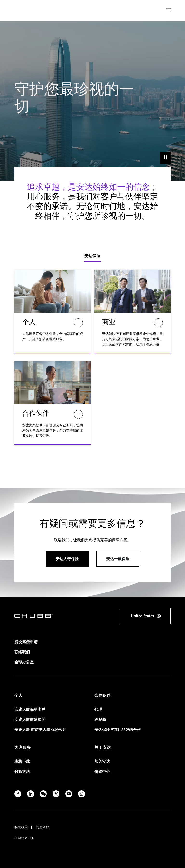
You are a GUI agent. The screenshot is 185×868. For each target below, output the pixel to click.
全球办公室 (24, 662)
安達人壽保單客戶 (30, 710)
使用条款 (42, 827)
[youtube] (69, 794)
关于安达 (103, 748)
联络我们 (22, 652)
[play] (165, 158)
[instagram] (82, 794)
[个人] (78, 323)
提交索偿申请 (26, 642)
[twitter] (56, 794)
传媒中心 (102, 772)
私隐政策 (21, 827)
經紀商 (100, 720)
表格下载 (22, 762)
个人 (19, 696)
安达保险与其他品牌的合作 (118, 730)
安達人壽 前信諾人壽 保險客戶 (40, 730)
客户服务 (23, 748)
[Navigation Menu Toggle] (168, 10)
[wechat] (43, 794)
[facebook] (18, 794)
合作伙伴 (103, 696)
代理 (98, 710)
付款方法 (22, 772)
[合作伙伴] (78, 414)
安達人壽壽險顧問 (30, 720)
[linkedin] (31, 794)
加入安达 (102, 762)
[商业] (158, 323)
